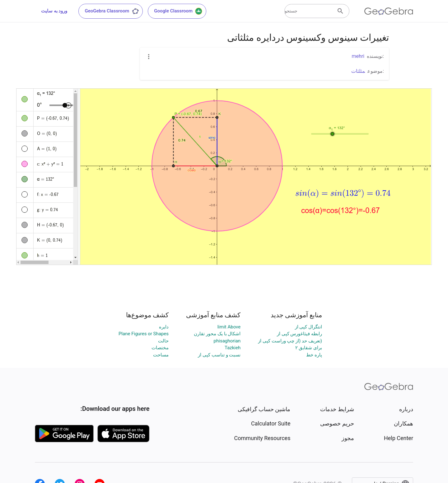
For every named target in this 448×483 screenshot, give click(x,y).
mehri (358, 56)
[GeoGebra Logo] (389, 11)
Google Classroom (178, 11)
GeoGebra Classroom (112, 11)
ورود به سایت (54, 11)
